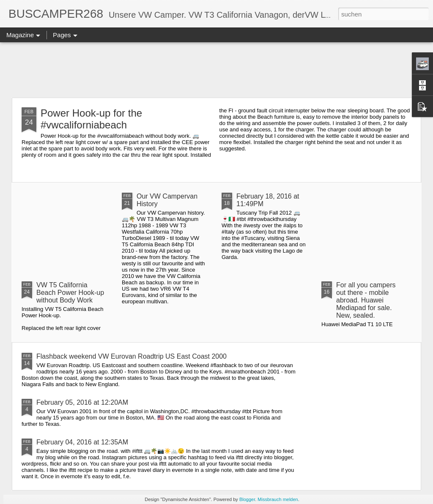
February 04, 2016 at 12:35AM (82, 442)
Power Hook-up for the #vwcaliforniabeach (91, 119)
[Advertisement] (216, 70)
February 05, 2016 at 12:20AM (82, 402)
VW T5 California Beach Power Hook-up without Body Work (70, 293)
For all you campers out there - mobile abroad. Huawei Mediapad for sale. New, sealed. (366, 300)
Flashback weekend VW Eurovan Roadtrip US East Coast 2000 (132, 356)
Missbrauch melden (278, 499)
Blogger (247, 499)
